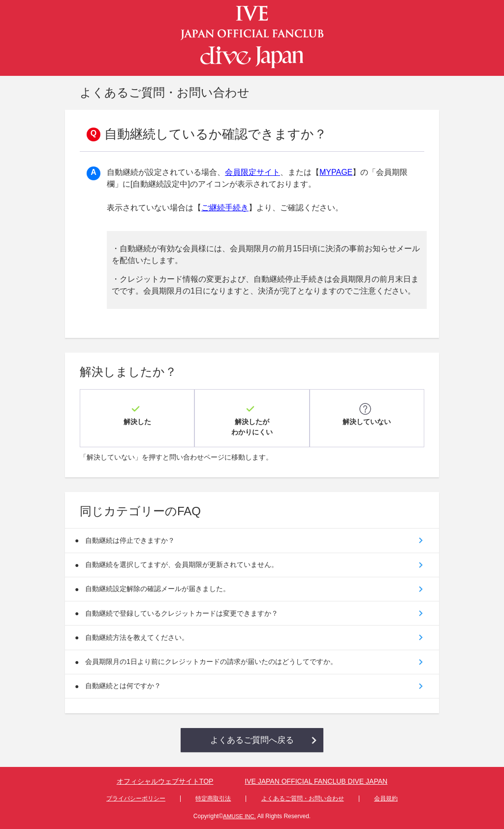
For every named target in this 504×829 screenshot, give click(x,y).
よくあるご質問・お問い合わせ (303, 797)
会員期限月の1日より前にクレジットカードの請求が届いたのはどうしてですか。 (213, 658)
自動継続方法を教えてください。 (139, 632)
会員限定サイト (252, 172)
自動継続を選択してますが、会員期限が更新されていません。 (184, 556)
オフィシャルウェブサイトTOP (165, 781)
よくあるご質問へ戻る (252, 739)
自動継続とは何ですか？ (125, 684)
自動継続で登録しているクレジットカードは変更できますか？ (184, 607)
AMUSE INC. (239, 815)
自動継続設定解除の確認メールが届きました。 (159, 581)
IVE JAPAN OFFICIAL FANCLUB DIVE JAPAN (316, 781)
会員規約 (386, 797)
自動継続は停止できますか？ (132, 530)
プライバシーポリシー (136, 797)
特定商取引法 (213, 797)
